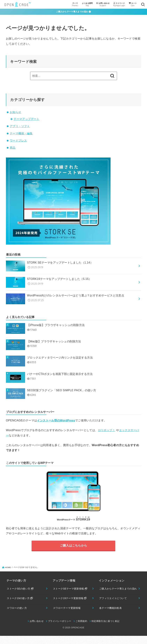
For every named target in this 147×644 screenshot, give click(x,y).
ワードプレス (18, 141)
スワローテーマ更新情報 (68, 611)
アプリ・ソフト (20, 126)
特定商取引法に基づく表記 (106, 629)
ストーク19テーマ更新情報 (71, 601)
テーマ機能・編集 (21, 133)
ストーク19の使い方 (21, 601)
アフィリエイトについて (114, 606)
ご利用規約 (82, 629)
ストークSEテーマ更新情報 (71, 591)
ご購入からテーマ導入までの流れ (73, 12)
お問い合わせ (37, 629)
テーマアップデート (27, 119)
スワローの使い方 (18, 611)
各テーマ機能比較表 (111, 616)
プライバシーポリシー (60, 629)
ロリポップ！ (107, 432)
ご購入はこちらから (74, 548)
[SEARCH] (143, 4)
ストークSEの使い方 (21, 591)
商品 (13, 148)
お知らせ (16, 112)
